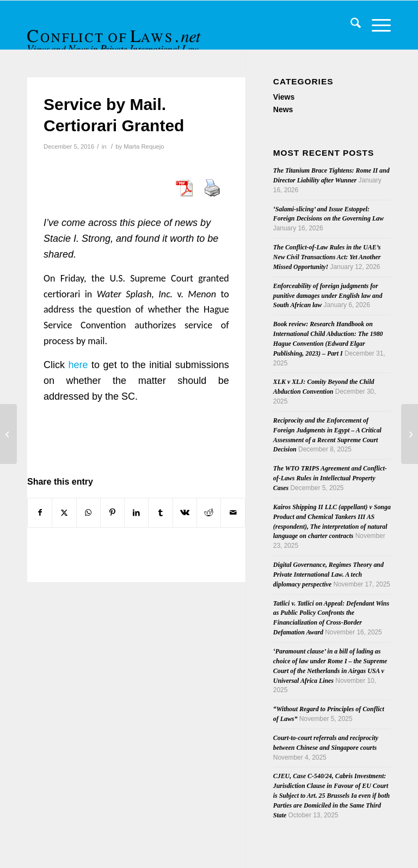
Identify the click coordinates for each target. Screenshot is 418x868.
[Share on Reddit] (209, 513)
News (283, 109)
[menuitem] (350, 25)
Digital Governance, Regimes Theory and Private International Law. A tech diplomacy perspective (328, 574)
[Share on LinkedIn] (136, 513)
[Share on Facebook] (40, 513)
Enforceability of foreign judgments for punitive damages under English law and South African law (328, 296)
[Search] (350, 25)
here (78, 365)
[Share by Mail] (233, 513)
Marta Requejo (144, 146)
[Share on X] (64, 513)
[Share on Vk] (185, 513)
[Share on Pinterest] (112, 513)
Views (284, 97)
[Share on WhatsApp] (88, 513)
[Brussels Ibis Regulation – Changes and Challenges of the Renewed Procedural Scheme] (8, 434)
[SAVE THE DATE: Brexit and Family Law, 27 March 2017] (410, 434)
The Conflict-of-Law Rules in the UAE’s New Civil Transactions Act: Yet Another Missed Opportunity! (327, 257)
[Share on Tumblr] (160, 513)
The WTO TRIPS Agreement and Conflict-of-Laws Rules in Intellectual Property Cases (330, 478)
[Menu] (376, 25)
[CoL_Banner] (115, 35)
